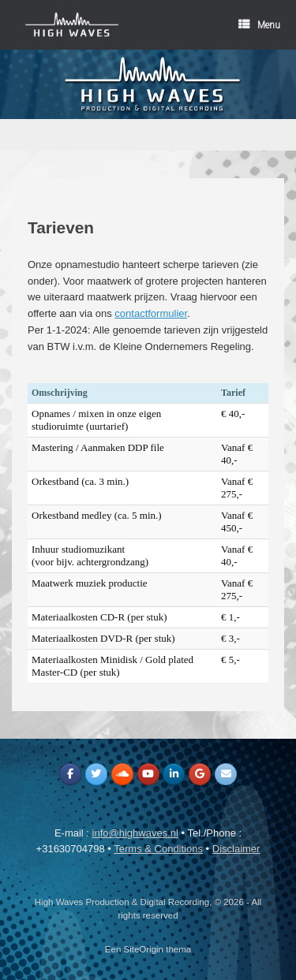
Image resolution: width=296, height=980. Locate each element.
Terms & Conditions (158, 849)
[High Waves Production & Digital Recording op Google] (200, 774)
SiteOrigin (144, 949)
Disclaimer (236, 849)
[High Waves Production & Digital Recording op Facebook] (70, 774)
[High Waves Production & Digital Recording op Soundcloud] (122, 774)
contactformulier (151, 313)
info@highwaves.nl (135, 833)
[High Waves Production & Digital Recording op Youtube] (148, 774)
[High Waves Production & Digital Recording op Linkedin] (174, 774)
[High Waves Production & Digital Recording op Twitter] (96, 774)
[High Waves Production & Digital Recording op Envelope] (226, 774)
